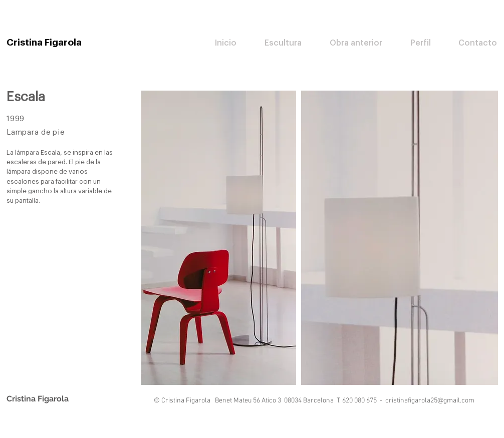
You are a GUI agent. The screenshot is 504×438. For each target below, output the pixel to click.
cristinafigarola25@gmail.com (430, 401)
